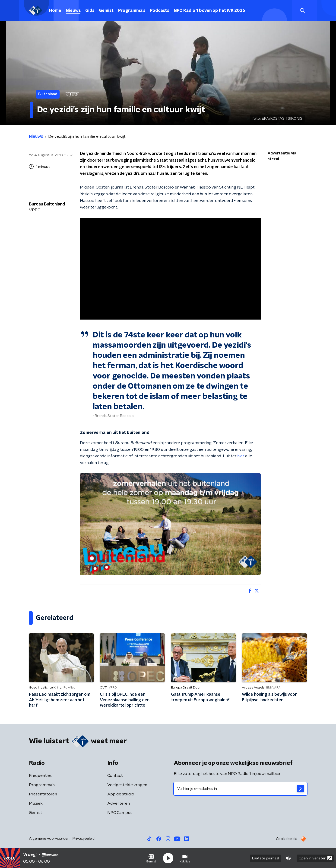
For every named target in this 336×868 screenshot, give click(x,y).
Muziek (36, 804)
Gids (90, 11)
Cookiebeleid (287, 839)
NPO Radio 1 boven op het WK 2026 (209, 11)
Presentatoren (43, 794)
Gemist (106, 11)
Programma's (132, 11)
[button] (151, 858)
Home (55, 11)
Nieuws (73, 11)
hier (241, 456)
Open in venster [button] (315, 858)
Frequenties (40, 776)
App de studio (121, 794)
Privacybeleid (83, 839)
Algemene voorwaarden (49, 839)
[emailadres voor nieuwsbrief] (240, 789)
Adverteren (119, 804)
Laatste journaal (265, 858)
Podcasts (160, 11)
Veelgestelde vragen (127, 785)
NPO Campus (120, 813)
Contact (115, 776)
